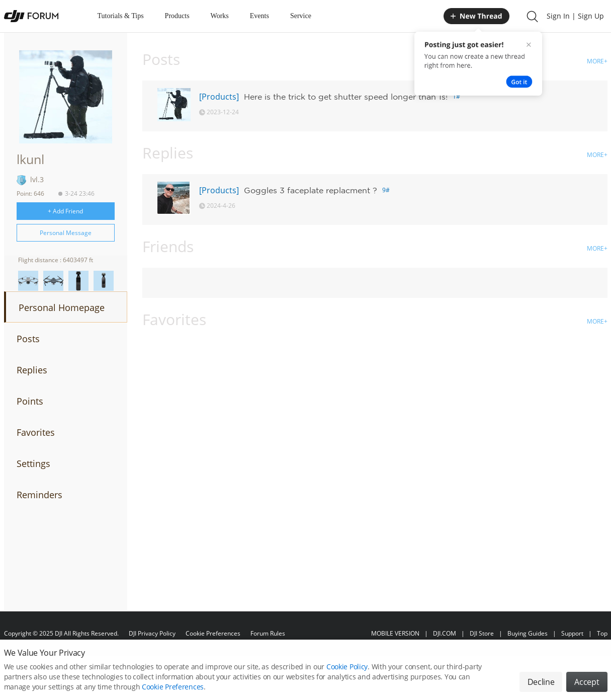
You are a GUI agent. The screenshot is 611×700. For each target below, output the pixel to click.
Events (259, 16)
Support (572, 633)
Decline (541, 688)
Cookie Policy (347, 673)
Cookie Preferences (213, 633)
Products (177, 16)
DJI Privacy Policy (152, 633)
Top (602, 633)
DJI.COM (445, 633)
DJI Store (482, 633)
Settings (33, 463)
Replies (32, 370)
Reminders (39, 495)
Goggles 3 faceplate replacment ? (311, 190)
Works (220, 16)
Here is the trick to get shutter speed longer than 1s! (346, 97)
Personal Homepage (62, 307)
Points (30, 401)
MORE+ (597, 61)
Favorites (36, 432)
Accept (587, 688)
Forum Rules (268, 633)
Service (301, 16)
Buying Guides (528, 633)
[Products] (219, 97)
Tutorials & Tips (121, 16)
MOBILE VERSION (395, 633)
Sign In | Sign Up (575, 16)
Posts (28, 339)
